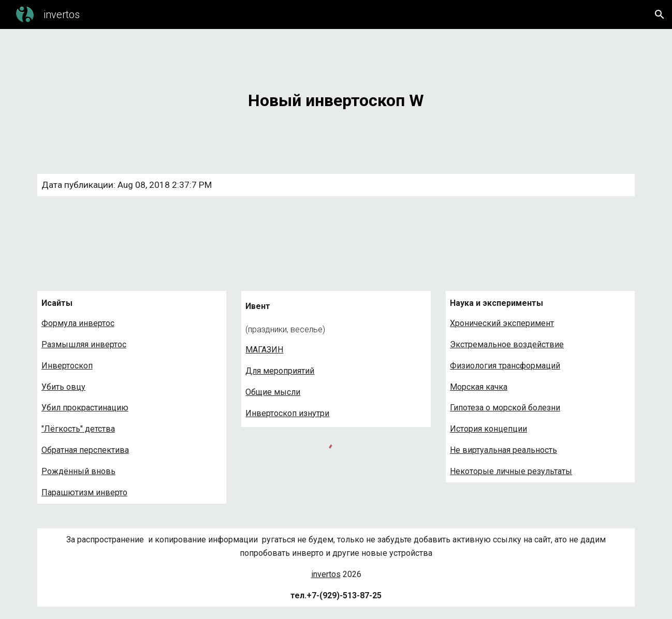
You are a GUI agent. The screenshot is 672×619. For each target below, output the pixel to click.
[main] (336, 95)
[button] (660, 14)
